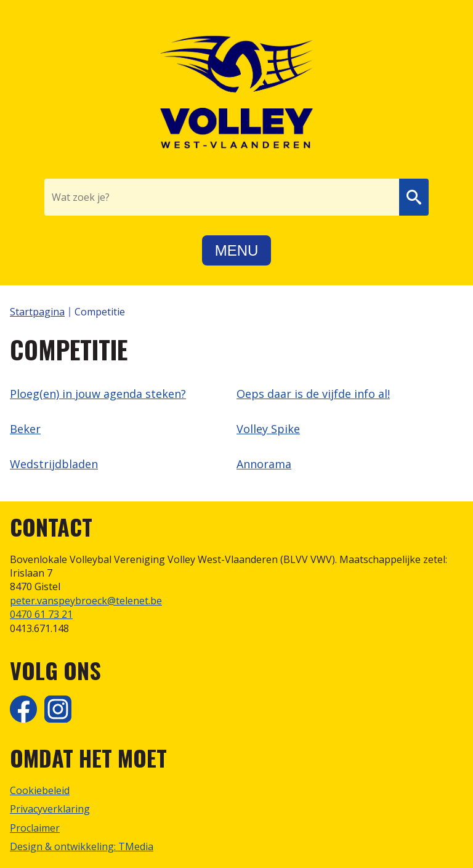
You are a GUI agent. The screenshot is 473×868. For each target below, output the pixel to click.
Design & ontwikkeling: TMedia (82, 846)
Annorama (264, 464)
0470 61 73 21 (41, 614)
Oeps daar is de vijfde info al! (313, 394)
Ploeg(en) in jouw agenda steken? (98, 394)
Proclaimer (35, 828)
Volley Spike (268, 429)
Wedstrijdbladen (54, 464)
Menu (237, 250)
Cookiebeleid (40, 790)
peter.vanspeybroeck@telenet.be (86, 601)
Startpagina (37, 312)
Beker (25, 429)
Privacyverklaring (50, 809)
